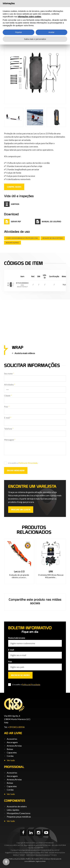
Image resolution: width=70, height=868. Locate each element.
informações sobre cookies (29, 17)
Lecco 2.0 (51, 571)
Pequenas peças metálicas (19, 817)
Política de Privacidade (28, 463)
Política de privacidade (17, 859)
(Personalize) (45, 859)
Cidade (8, 396)
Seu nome (9, 374)
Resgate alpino (12, 243)
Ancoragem (12, 742)
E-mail (8, 418)
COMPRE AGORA (14, 187)
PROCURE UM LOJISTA (21, 510)
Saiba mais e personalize (35, 39)
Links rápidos (13, 810)
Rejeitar (19, 32)
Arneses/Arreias (14, 746)
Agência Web (41, 861)
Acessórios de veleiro (17, 806)
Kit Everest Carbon (19, 571)
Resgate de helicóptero (53, 238)
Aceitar (51, 32)
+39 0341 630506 (16, 727)
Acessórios (12, 739)
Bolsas (10, 749)
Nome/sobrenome (17, 638)
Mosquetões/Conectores (19, 813)
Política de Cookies (33, 859)
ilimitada (15, 204)
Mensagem (10, 440)
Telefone (9, 429)
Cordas (10, 756)
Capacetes (12, 752)
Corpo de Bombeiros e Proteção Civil (22, 238)
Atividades (10, 385)
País (7, 407)
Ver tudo (11, 760)
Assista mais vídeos (25, 353)
